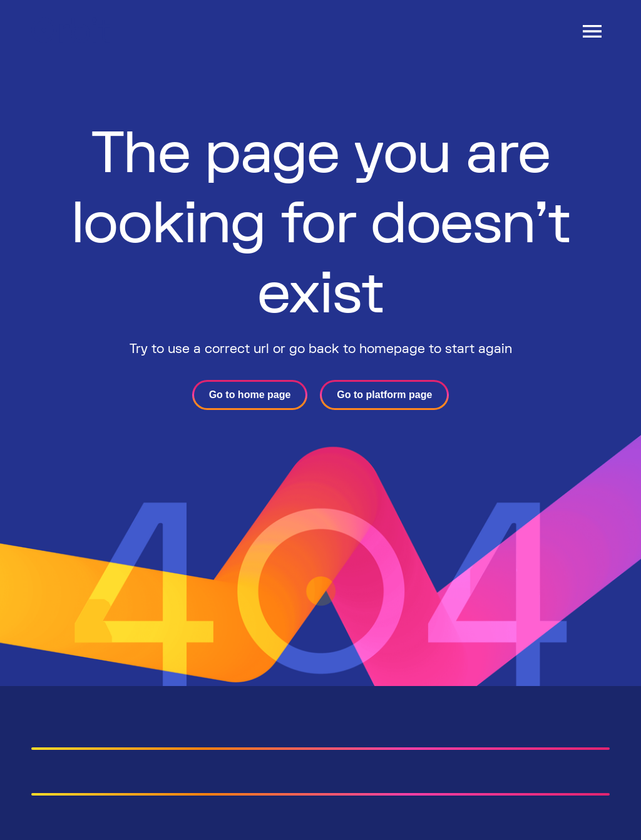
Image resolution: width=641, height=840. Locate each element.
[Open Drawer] (592, 31)
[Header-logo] (71, 39)
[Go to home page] (250, 395)
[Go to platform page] (384, 395)
